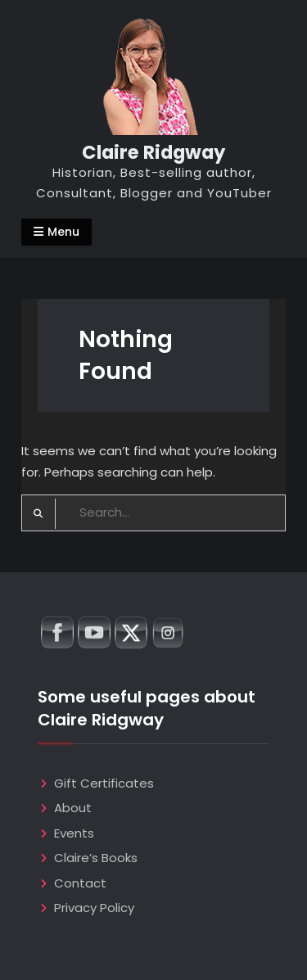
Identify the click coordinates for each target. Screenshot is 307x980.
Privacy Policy (94, 908)
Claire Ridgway (153, 152)
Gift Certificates (104, 783)
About (73, 808)
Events (74, 833)
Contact (80, 883)
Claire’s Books (96, 858)
